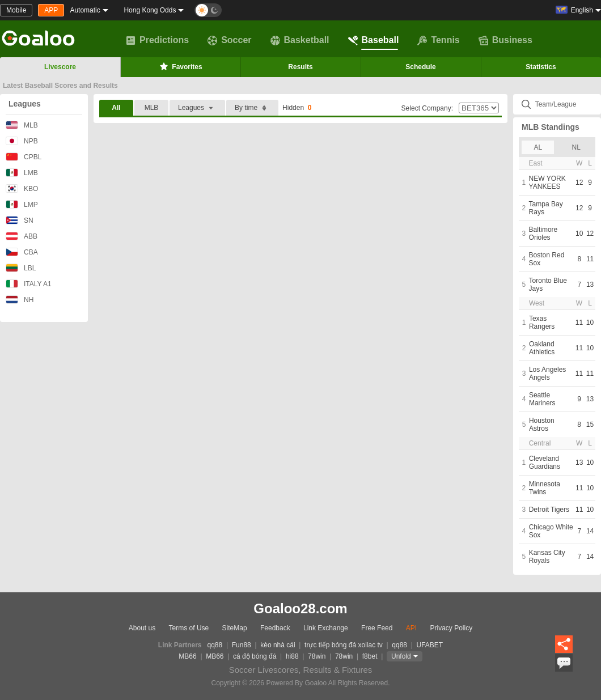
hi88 (292, 656)
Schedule (420, 67)
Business (505, 40)
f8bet (370, 656)
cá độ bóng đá (255, 656)
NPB (22, 141)
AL (538, 147)
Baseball (374, 40)
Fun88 (242, 645)
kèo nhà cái (278, 645)
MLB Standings (551, 127)
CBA (22, 252)
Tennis (438, 40)
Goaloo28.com (300, 608)
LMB (22, 173)
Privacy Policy (451, 628)
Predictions (157, 40)
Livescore (60, 67)
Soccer (229, 40)
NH (20, 300)
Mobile (16, 10)
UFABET (430, 645)
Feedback (275, 628)
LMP (22, 204)
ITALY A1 (29, 284)
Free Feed (377, 628)
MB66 (187, 656)
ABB (22, 236)
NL (576, 147)
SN (20, 220)
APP (51, 10)
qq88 (215, 645)
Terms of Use (189, 628)
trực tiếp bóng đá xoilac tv (344, 645)
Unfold (401, 656)
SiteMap (235, 628)
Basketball (300, 40)
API (411, 628)
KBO (22, 188)
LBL (21, 268)
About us (142, 628)
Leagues (25, 104)
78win (317, 656)
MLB (22, 125)
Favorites (180, 66)
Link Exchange (326, 628)
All (116, 108)
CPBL (24, 157)
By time (252, 108)
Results (300, 67)
